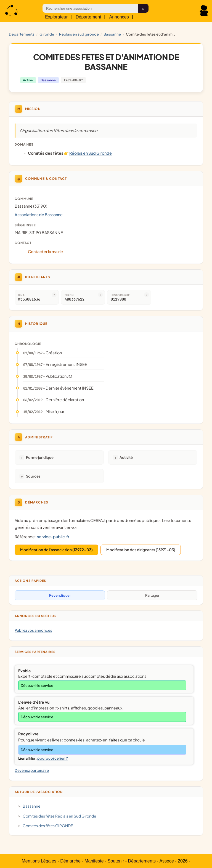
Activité (126, 457)
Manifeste (94, 861)
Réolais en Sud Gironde (79, 34)
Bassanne (112, 34)
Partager (152, 595)
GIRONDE (47, 34)
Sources (33, 476)
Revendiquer (60, 595)
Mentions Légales (39, 861)
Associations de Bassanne (39, 215)
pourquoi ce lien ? (53, 758)
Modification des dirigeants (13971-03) (141, 550)
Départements (142, 861)
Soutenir (116, 861)
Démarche (70, 861)
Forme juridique (40, 457)
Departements (22, 34)
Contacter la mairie (45, 251)
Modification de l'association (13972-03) (56, 550)
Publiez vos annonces (33, 630)
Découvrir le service (37, 685)
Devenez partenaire (32, 770)
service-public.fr (53, 537)
